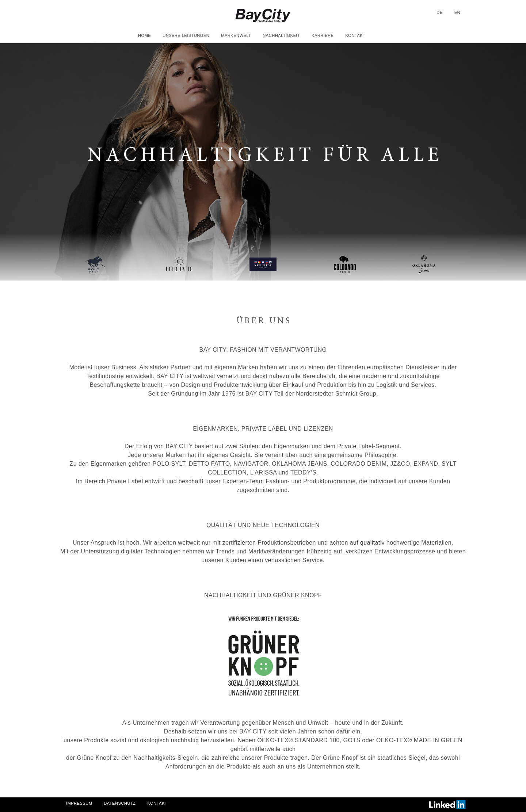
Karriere (323, 35)
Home (144, 35)
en (457, 12)
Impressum (79, 803)
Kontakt (355, 35)
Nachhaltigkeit (281, 35)
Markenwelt (236, 35)
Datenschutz (120, 803)
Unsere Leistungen (186, 35)
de (439, 12)
